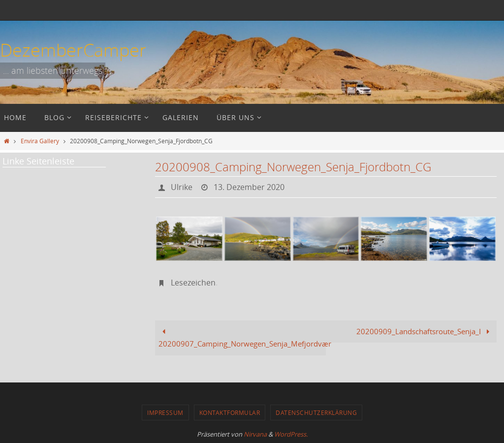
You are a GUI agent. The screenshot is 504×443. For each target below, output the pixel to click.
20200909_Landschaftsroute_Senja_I (425, 331)
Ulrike (182, 187)
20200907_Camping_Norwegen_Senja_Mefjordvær (242, 338)
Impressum (165, 412)
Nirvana (255, 434)
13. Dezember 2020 (249, 187)
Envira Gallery (40, 141)
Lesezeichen (193, 283)
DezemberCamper (73, 50)
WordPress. (291, 434)
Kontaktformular (230, 412)
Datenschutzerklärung (316, 412)
